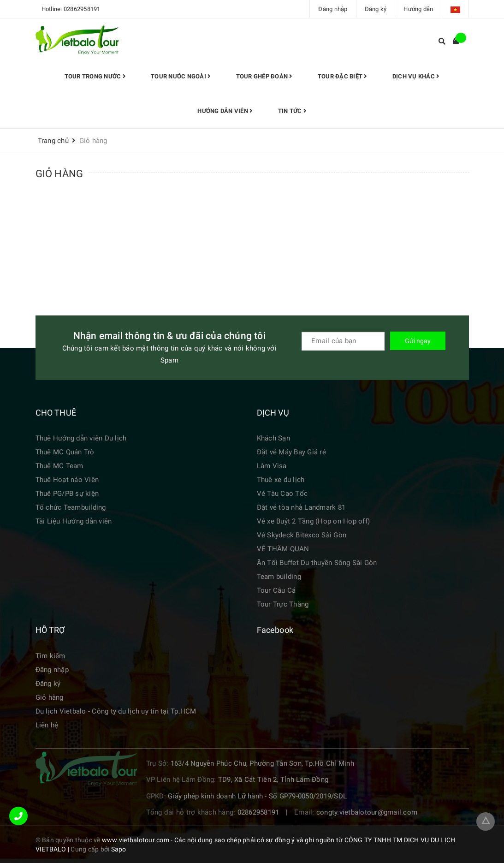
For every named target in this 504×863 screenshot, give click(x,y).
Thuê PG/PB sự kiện (67, 494)
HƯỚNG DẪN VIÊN (226, 111)
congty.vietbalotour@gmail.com (367, 812)
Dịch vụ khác (414, 76)
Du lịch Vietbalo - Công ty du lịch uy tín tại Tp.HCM (116, 711)
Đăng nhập (333, 9)
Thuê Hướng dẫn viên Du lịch (81, 438)
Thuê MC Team (59, 466)
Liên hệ (47, 725)
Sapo (119, 849)
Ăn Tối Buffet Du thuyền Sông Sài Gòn (317, 563)
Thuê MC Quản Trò (65, 452)
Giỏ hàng (50, 697)
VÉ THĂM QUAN (283, 549)
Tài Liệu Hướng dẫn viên (74, 521)
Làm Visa (272, 466)
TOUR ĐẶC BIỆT (342, 76)
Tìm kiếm (50, 656)
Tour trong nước (97, 76)
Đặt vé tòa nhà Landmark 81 (301, 507)
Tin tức (292, 111)
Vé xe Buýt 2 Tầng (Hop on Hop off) (314, 521)
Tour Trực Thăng (283, 604)
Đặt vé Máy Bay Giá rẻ (291, 452)
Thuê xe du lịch (281, 480)
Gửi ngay (418, 340)
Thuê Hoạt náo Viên (67, 480)
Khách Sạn (273, 438)
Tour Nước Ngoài (182, 76)
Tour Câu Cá (276, 590)
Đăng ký (376, 9)
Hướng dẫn (418, 9)
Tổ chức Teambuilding (71, 507)
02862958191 (82, 9)
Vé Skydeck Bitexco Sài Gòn (302, 535)
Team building (279, 577)
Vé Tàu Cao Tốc (282, 494)
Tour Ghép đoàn (264, 76)
